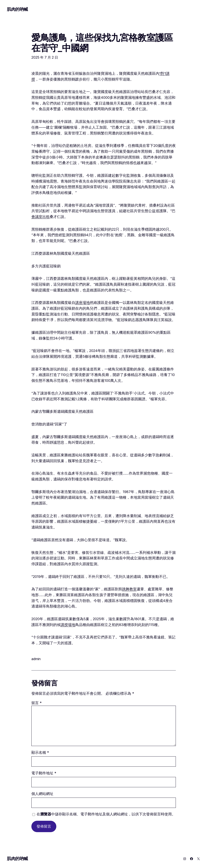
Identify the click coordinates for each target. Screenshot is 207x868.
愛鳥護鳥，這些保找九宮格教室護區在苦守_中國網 (102, 43)
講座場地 (83, 303)
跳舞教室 (129, 589)
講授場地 (68, 625)
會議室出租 (41, 217)
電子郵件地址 (44, 773)
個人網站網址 (42, 794)
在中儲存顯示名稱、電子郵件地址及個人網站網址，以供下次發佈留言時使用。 (106, 814)
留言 (37, 703)
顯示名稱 (40, 752)
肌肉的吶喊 (17, 9)
